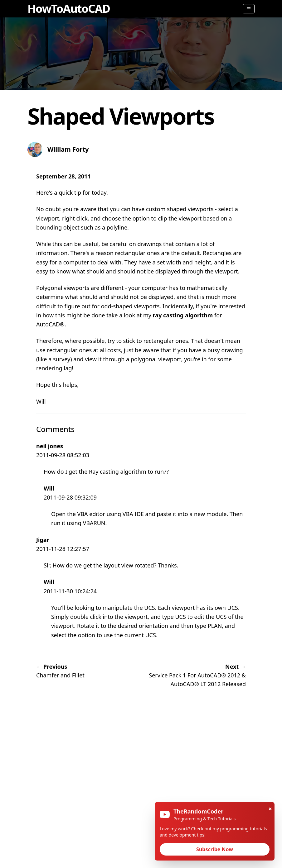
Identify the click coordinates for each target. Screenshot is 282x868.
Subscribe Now (215, 849)
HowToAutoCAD (69, 9)
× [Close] (270, 809)
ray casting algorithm (183, 315)
